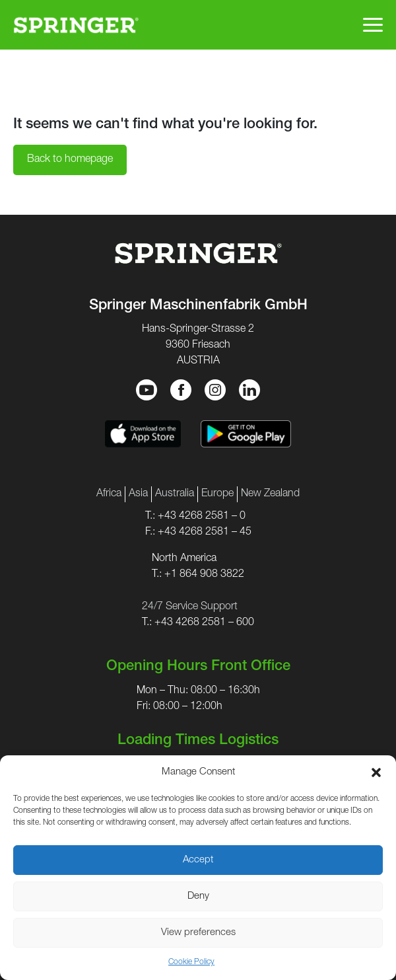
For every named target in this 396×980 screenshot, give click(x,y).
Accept (198, 860)
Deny (198, 896)
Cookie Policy (191, 962)
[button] (376, 773)
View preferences (198, 933)
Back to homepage (70, 160)
